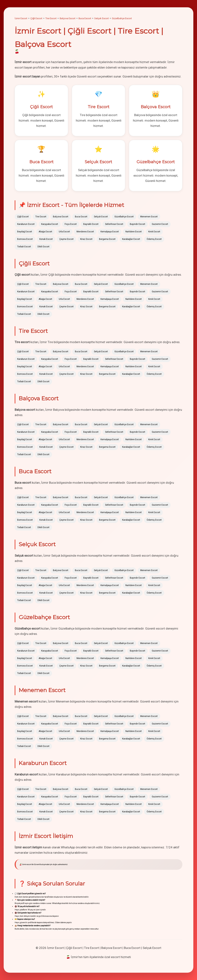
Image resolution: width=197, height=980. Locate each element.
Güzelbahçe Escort (122, 18)
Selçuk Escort (102, 18)
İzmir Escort (21, 18)
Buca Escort (85, 18)
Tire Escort (51, 18)
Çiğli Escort (36, 18)
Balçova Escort (68, 18)
